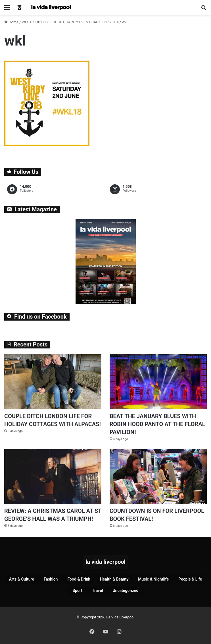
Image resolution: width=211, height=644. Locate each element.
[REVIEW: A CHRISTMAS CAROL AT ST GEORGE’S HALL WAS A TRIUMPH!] (53, 477)
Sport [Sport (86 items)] (78, 591)
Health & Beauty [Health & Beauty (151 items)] (114, 579)
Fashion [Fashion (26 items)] (51, 579)
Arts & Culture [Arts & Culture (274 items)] (22, 579)
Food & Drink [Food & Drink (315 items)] (79, 579)
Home (11, 22)
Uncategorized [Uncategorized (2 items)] (125, 591)
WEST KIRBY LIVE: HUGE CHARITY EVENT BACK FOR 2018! (70, 22)
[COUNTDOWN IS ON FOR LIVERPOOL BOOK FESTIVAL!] (158, 477)
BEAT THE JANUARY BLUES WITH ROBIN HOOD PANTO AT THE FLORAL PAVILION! (157, 424)
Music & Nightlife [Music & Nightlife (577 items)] (153, 579)
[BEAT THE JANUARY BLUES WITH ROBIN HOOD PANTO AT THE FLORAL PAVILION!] (158, 382)
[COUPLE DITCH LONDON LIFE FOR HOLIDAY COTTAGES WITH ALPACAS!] (53, 382)
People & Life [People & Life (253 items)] (190, 579)
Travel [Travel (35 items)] (97, 591)
